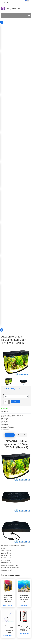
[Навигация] (29, 15)
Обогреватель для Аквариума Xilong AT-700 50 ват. (24, 628)
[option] (9, 381)
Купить (15, 402)
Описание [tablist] (10, 435)
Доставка (19, 2)
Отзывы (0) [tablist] (22, 435)
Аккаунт (7, 2)
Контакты (13, 2)
